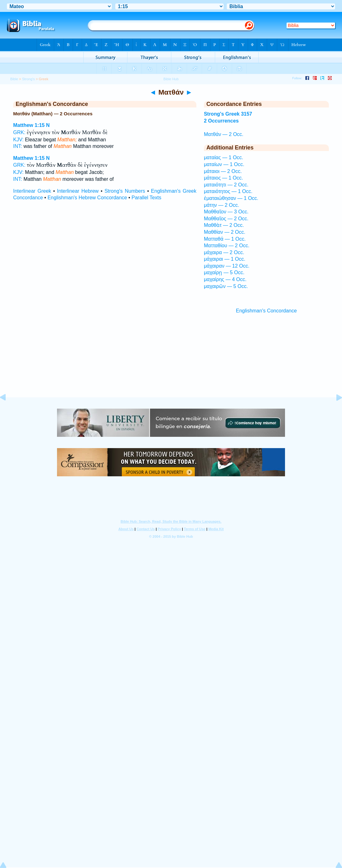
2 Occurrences (221, 121)
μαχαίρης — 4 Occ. (225, 279)
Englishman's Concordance (266, 311)
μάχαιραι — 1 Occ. (225, 259)
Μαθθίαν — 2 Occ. (225, 232)
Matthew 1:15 (29, 125)
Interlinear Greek (32, 191)
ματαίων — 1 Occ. (224, 164)
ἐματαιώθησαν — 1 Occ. (231, 198)
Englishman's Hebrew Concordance (87, 198)
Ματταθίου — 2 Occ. (227, 246)
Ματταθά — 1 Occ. (225, 239)
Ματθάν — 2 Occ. (224, 134)
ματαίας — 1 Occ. (223, 157)
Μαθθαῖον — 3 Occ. (226, 212)
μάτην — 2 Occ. (222, 205)
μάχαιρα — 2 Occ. (224, 252)
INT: (18, 146)
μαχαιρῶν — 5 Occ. (226, 286)
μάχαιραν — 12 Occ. (227, 266)
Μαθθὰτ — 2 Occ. (224, 225)
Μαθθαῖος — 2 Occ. (226, 219)
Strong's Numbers (125, 191)
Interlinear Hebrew (78, 191)
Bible (14, 79)
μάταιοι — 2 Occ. (223, 171)
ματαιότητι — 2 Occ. (226, 185)
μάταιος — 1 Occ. (223, 178)
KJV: (18, 140)
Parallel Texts (146, 198)
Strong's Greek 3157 (228, 114)
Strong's (28, 79)
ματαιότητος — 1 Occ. (228, 191)
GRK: (19, 132)
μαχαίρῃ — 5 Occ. (224, 272)
